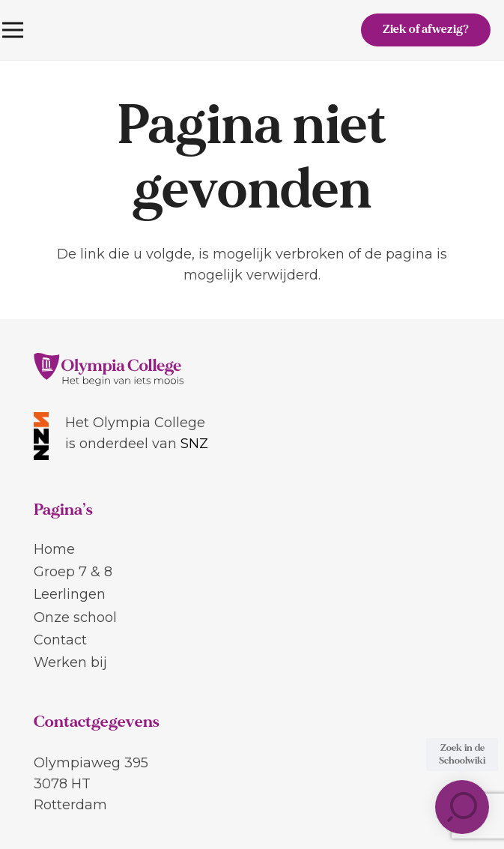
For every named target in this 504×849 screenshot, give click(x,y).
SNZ (194, 444)
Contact (60, 640)
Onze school (75, 617)
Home (54, 549)
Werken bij (70, 662)
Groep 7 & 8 (73, 572)
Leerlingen (70, 594)
